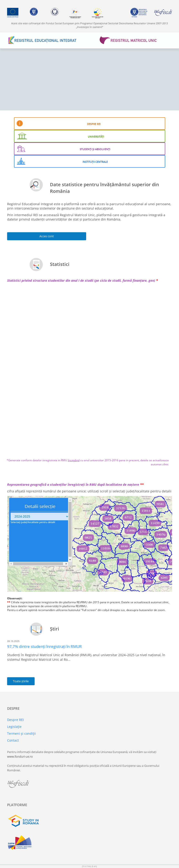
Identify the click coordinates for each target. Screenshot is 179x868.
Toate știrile (21, 681)
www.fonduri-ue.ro (20, 756)
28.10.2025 (13, 641)
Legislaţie (14, 727)
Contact (13, 740)
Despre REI (15, 720)
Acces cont (47, 236)
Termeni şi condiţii (21, 733)
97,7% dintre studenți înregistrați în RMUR (44, 646)
